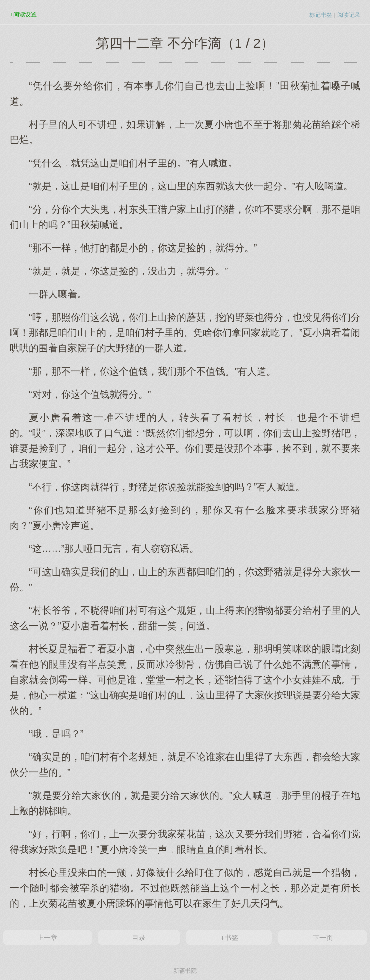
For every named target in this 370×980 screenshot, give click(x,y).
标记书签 (321, 15)
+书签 (229, 938)
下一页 (323, 938)
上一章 (47, 938)
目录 (139, 938)
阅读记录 (349, 15)
